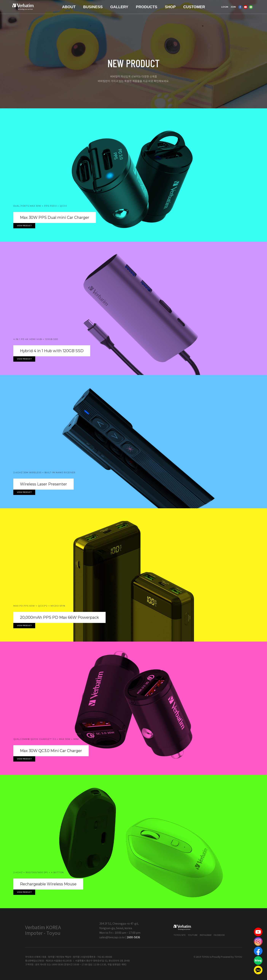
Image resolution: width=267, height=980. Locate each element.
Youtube (193, 935)
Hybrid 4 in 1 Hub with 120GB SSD (52, 351)
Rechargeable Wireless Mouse (48, 884)
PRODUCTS (147, 7)
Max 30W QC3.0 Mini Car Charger (51, 751)
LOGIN (225, 7)
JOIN (233, 7)
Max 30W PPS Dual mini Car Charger (55, 217)
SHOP (170, 7)
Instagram (206, 935)
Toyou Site (180, 935)
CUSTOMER (194, 7)
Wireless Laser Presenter (43, 484)
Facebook (219, 935)
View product (24, 226)
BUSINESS (93, 7)
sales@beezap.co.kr (112, 938)
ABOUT (69, 7)
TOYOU (238, 957)
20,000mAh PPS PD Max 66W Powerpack (59, 617)
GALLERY (119, 7)
